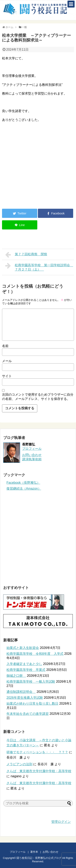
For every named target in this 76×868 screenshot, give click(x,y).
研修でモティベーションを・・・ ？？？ (37, 752)
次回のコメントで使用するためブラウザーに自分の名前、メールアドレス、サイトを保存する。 (38, 397)
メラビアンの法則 (19, 764)
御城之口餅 (16, 676)
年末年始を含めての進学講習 (28, 714)
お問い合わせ (54, 852)
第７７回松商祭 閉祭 (26, 255)
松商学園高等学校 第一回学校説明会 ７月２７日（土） (39, 267)
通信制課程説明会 (21, 692)
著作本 (34, 852)
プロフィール (32, 449)
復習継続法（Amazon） (24, 489)
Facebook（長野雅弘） (23, 483)
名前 (5, 346)
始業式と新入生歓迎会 (23, 648)
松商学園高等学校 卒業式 (26, 670)
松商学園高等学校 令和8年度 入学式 (35, 654)
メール (7, 361)
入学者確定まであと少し (24, 664)
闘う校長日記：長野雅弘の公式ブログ (39, 858)
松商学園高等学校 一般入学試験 (31, 682)
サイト (7, 376)
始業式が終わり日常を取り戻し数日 (32, 704)
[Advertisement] (36, 172)
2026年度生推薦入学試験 (25, 698)
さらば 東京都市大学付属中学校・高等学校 (39, 771)
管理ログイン (61, 822)
